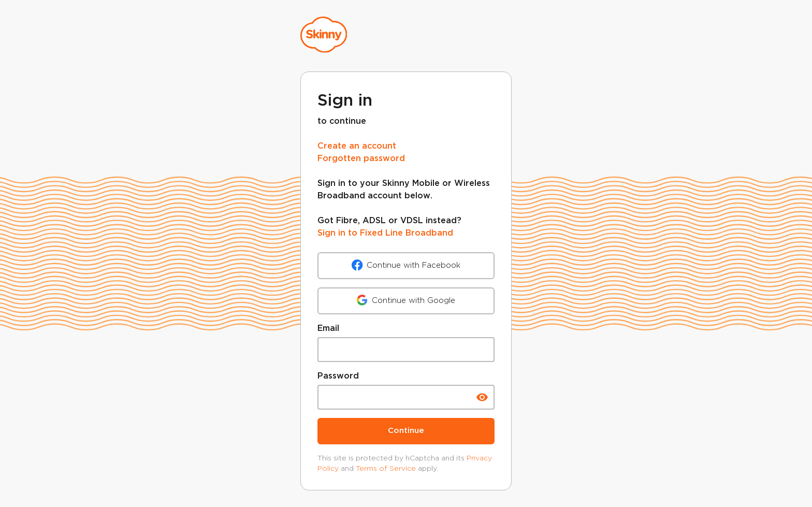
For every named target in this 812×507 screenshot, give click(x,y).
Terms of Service (386, 468)
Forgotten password (361, 159)
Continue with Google (406, 301)
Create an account (357, 146)
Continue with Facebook (406, 266)
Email (328, 329)
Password (338, 376)
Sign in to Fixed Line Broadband (385, 233)
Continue (406, 431)
